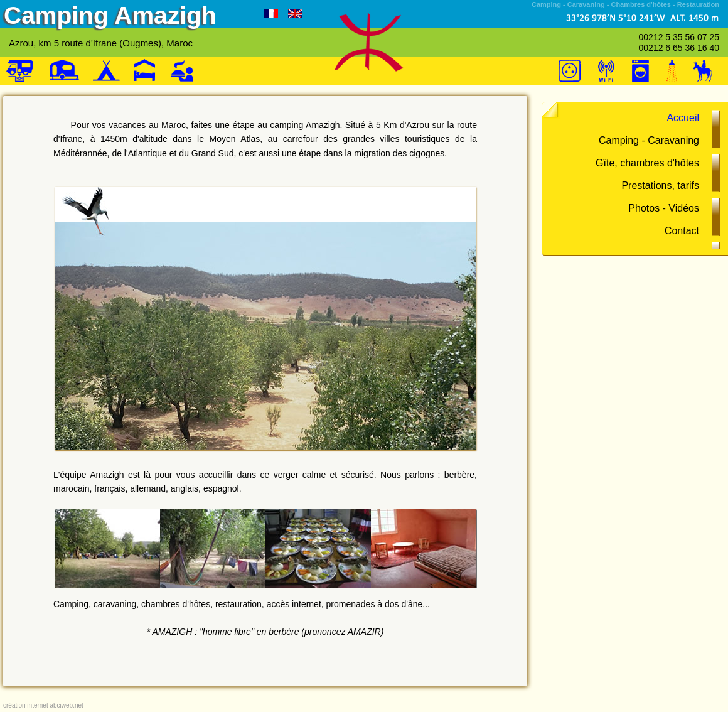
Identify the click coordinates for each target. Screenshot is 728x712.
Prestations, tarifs (660, 186)
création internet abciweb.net (43, 705)
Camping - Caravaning (649, 140)
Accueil (683, 118)
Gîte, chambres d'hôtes (647, 163)
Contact (682, 231)
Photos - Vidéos (664, 208)
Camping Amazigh (110, 15)
